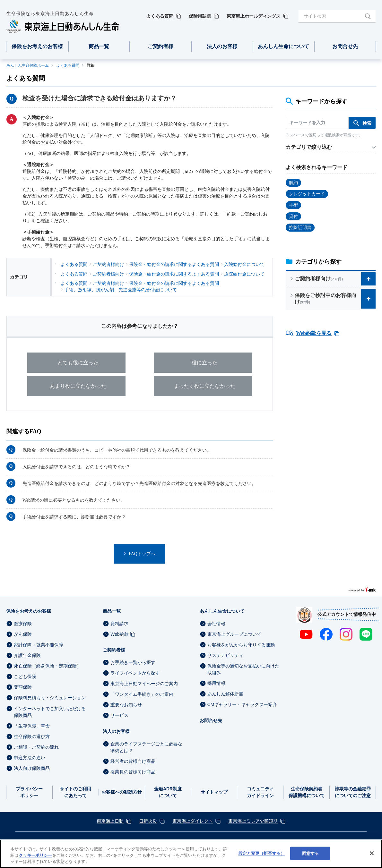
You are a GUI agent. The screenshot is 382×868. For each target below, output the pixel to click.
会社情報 (216, 624)
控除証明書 (300, 228)
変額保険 (23, 687)
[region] (191, 854)
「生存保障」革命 (32, 726)
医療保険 (23, 624)
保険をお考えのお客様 (29, 611)
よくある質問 (68, 65)
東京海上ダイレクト (193, 821)
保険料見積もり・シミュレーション (50, 698)
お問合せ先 (211, 720)
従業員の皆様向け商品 (133, 772)
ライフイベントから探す (135, 673)
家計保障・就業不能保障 (39, 645)
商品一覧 (112, 611)
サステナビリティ (225, 655)
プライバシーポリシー (29, 792)
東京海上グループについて (234, 634)
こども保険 (25, 677)
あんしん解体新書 (225, 694)
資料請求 (119, 624)
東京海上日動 (110, 821)
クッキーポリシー (35, 855)
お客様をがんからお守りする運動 (241, 645)
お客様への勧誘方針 (122, 792)
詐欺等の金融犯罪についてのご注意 (353, 792)
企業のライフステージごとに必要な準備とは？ (146, 747)
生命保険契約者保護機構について (307, 792)
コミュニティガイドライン (260, 792)
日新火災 (148, 821)
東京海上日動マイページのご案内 (144, 684)
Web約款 (120, 634)
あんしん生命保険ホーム (28, 65)
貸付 (293, 216)
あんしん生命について (222, 611)
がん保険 (23, 634)
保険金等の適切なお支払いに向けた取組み (243, 669)
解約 (293, 183)
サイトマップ (214, 792)
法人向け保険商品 (32, 768)
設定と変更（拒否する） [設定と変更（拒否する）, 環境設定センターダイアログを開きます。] (262, 853)
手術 (293, 205)
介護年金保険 (27, 655)
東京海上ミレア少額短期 (253, 821)
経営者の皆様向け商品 (133, 761)
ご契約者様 (114, 650)
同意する (311, 853)
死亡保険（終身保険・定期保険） (48, 666)
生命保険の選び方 (32, 736)
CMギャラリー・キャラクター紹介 (242, 705)
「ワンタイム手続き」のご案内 (142, 694)
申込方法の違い (30, 758)
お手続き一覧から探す (133, 662)
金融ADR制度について (168, 792)
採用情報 (216, 683)
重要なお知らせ (126, 705)
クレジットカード (307, 194)
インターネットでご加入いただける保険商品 (50, 712)
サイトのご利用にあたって (75, 792)
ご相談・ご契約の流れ (36, 747)
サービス (119, 716)
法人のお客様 (116, 731)
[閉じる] (372, 853)
